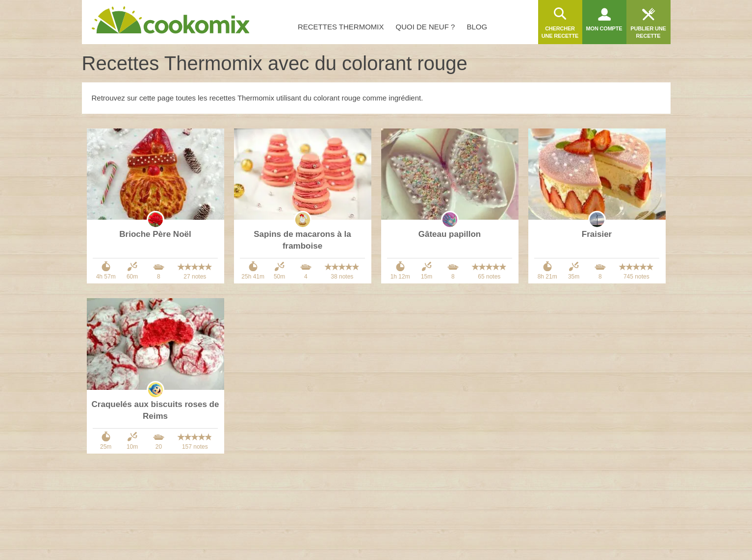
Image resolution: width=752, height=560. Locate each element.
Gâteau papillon (450, 234)
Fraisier (597, 234)
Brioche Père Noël (155, 234)
